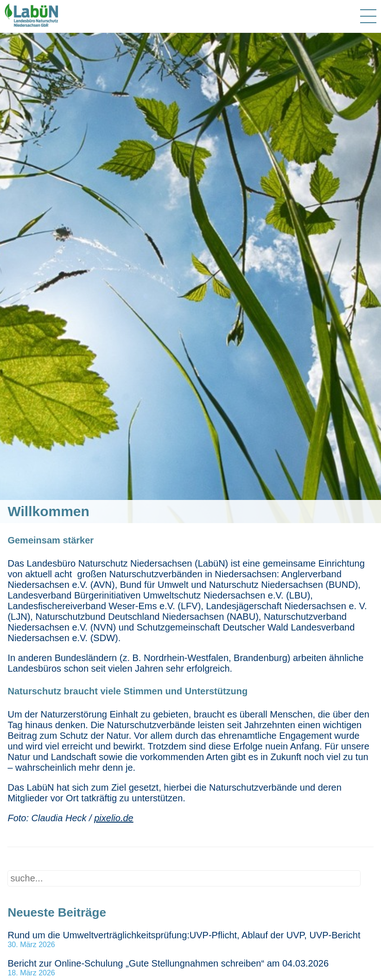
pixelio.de (114, 818)
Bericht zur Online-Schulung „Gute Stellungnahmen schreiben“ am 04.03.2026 (168, 963)
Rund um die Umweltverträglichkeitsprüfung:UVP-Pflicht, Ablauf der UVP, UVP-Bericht (184, 935)
